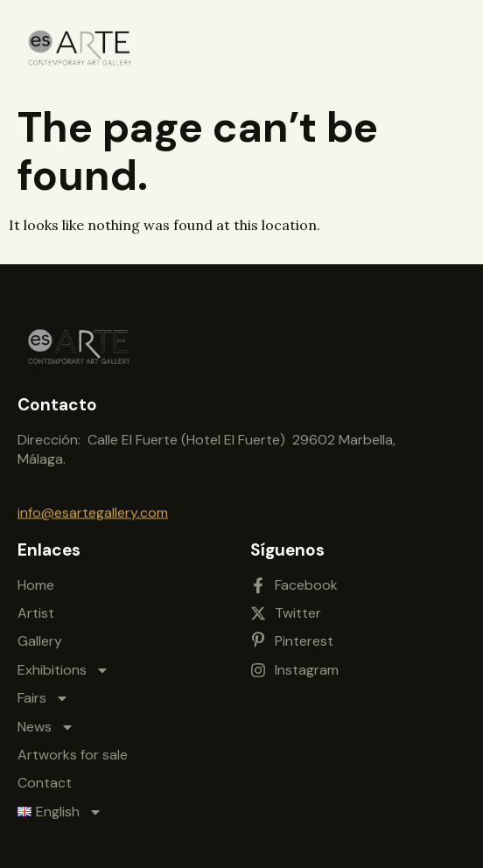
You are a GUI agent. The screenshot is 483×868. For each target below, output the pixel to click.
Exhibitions (63, 665)
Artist (36, 608)
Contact (45, 778)
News (46, 722)
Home (36, 580)
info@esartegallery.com (93, 511)
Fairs (43, 693)
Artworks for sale (73, 749)
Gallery (40, 637)
